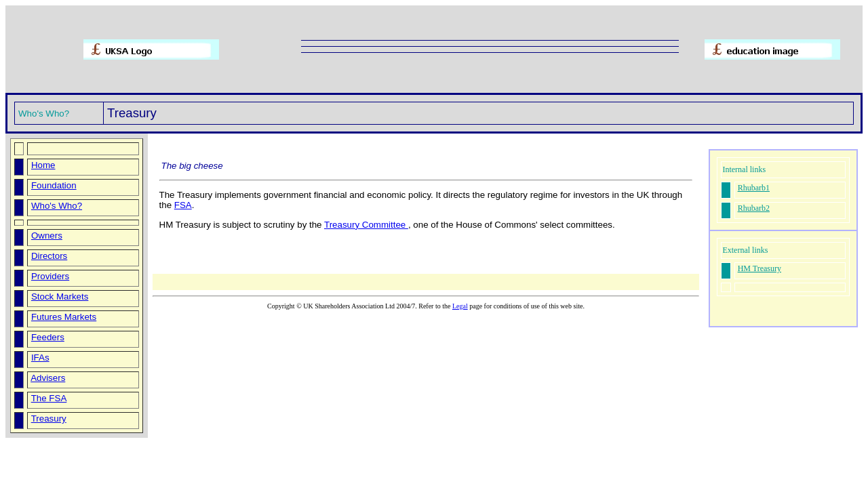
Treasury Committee (366, 225)
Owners (47, 236)
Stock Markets (60, 297)
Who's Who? (57, 206)
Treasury (49, 419)
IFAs (40, 358)
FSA (183, 205)
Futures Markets (64, 317)
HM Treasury (759, 268)
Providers (50, 276)
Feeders (48, 337)
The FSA (49, 398)
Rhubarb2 (754, 208)
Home (43, 165)
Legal (460, 306)
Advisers (48, 378)
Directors (49, 256)
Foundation (54, 185)
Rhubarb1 (754, 188)
